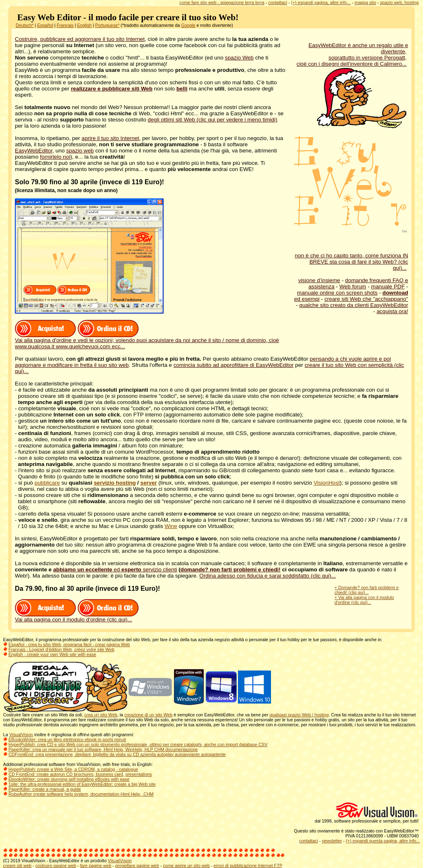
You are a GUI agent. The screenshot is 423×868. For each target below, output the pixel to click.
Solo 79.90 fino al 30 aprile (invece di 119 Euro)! (89, 182)
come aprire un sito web (186, 866)
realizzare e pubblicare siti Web (112, 89)
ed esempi (307, 299)
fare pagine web (96, 866)
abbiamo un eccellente (83, 570)
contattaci (278, 2)
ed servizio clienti (145, 570)
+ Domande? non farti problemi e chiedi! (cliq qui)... (367, 590)
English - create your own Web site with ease (52, 654)
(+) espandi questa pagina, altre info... (383, 841)
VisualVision (21, 735)
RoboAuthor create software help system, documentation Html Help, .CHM (81, 794)
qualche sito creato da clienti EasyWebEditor (354, 305)
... (404, 64)
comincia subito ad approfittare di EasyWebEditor (234, 365)
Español (45, 25)
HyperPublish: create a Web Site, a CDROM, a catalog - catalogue (74, 769)
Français (65, 25)
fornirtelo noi (55, 157)
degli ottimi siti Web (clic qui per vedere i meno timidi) (213, 120)
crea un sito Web (101, 715)
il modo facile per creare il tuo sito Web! (163, 17)
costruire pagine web (56, 866)
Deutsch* (25, 25)
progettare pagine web (137, 866)
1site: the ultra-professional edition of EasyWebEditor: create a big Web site (82, 784)
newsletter (332, 841)
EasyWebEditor (34, 151)
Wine (171, 526)
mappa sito (365, 2)
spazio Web (239, 58)
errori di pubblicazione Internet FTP (248, 866)
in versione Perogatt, (381, 58)
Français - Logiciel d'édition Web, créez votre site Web (62, 649)
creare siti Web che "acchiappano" (366, 299)
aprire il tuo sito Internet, (111, 138)
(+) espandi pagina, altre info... (321, 2)
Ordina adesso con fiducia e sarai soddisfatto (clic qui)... (268, 576)
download (395, 293)
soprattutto (342, 58)
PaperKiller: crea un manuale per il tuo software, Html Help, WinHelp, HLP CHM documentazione (103, 749)
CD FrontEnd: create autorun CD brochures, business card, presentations (80, 774)
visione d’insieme (319, 280)
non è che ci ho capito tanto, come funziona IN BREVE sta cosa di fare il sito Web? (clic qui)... (352, 262)
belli (182, 89)
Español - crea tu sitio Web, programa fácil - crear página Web (69, 644)
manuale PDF (388, 287)
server (149, 483)
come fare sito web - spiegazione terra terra (222, 2)
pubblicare (47, 483)
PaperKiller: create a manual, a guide (45, 789)
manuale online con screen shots (337, 293)
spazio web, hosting (399, 2)
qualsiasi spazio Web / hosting (299, 715)
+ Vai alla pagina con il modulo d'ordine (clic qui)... (364, 600)
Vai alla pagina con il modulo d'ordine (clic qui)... (74, 619)
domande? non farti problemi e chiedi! (231, 570)
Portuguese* (107, 25)
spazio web (80, 151)
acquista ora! (392, 311)
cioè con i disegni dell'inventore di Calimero (349, 64)
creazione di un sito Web (149, 715)
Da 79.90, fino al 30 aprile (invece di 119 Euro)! (87, 589)
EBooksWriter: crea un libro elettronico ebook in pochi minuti (68, 740)
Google (188, 25)
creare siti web (18, 866)
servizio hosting (115, 483)
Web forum (353, 287)
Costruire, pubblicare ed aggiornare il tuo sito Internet (80, 39)
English (84, 25)
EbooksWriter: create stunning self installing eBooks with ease (69, 779)
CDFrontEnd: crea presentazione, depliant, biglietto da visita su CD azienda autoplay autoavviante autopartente (117, 754)
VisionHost (327, 483)
